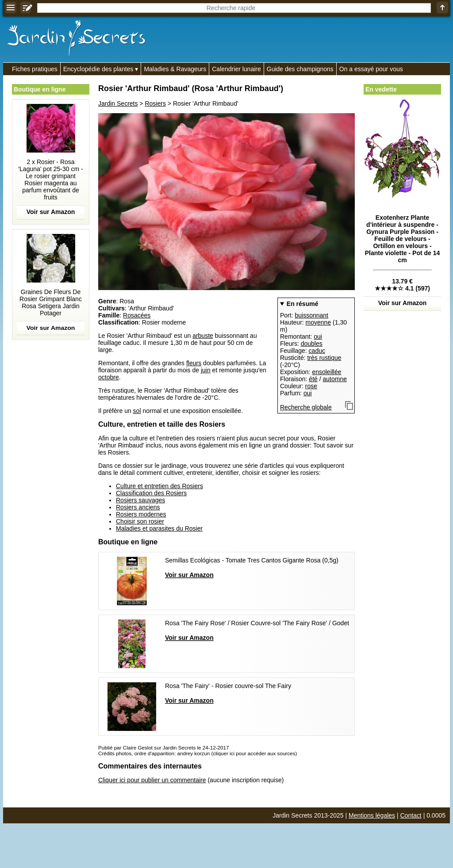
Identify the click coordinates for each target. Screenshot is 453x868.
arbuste (203, 336)
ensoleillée (326, 372)
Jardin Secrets (118, 103)
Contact (411, 815)
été (313, 379)
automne (335, 379)
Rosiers (155, 103)
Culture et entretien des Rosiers (159, 486)
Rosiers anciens (138, 507)
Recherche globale (306, 407)
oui (318, 336)
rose (311, 386)
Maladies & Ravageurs (175, 69)
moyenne (319, 322)
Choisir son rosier (140, 521)
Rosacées (137, 315)
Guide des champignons (300, 69)
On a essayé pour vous (371, 69)
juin (206, 370)
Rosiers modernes (141, 514)
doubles (312, 344)
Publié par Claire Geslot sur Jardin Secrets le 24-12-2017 (163, 748)
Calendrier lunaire (236, 69)
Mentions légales (372, 815)
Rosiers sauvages (140, 500)
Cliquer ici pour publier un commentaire (152, 780)
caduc (317, 351)
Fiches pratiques (35, 69)
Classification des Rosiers (151, 493)
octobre (109, 377)
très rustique (324, 358)
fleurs (194, 363)
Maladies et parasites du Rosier (159, 528)
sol (137, 411)
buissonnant (311, 315)
